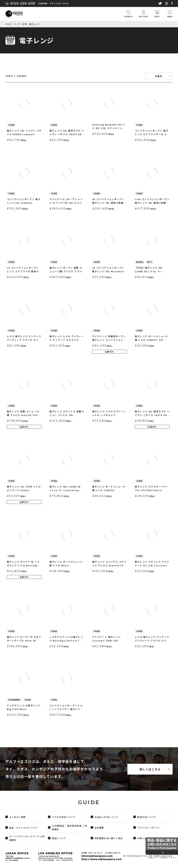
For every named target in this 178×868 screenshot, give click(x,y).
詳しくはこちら (150, 769)
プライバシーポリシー (149, 828)
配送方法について (147, 817)
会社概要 (99, 828)
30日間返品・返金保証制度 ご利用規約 (70, 828)
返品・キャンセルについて (23, 828)
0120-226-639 (23, 3)
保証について (59, 838)
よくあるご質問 (17, 817)
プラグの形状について (64, 817)
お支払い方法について (106, 817)
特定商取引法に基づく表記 (109, 838)
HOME (8, 24)
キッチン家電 (21, 24)
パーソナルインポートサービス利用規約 (27, 838)
